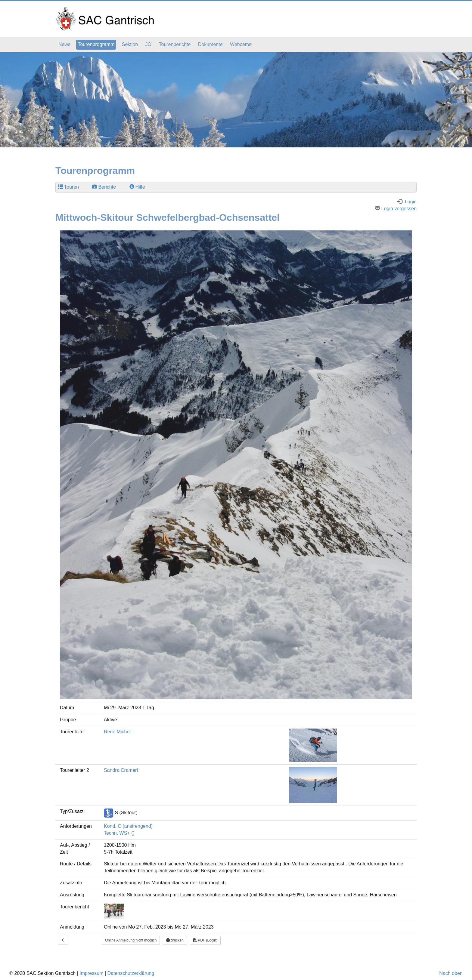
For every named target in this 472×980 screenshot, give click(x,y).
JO (148, 44)
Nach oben (451, 973)
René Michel (117, 732)
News (64, 44)
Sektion (130, 44)
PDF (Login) (205, 940)
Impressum (91, 973)
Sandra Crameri (121, 770)
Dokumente (210, 44)
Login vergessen (396, 209)
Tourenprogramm (96, 44)
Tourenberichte (175, 44)
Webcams (241, 44)
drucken (175, 940)
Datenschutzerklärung (131, 973)
